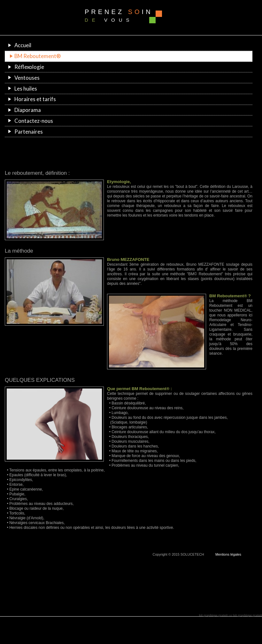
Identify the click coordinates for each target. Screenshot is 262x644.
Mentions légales (228, 554)
